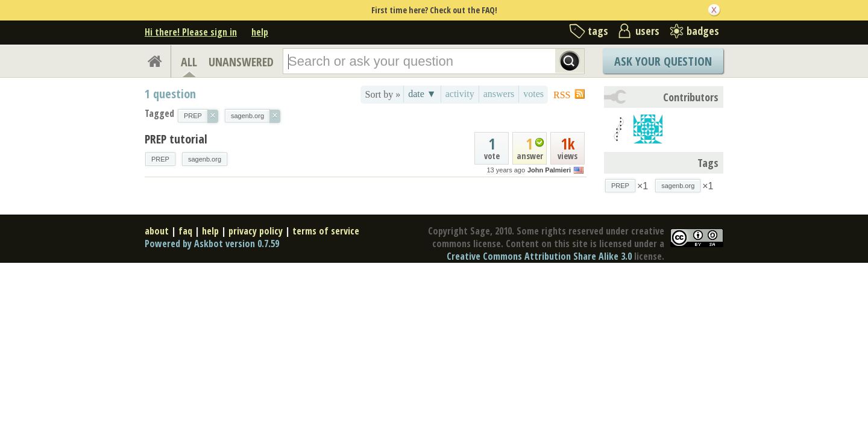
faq (185, 231)
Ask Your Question (663, 61)
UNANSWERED (241, 62)
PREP (160, 159)
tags (598, 31)
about (157, 231)
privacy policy (256, 231)
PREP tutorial (176, 139)
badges (703, 31)
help (260, 32)
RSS (562, 95)
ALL (189, 62)
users (647, 31)
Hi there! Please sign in (191, 32)
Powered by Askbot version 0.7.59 (212, 244)
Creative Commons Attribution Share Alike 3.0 (539, 256)
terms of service (326, 231)
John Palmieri (549, 170)
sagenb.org (205, 159)
